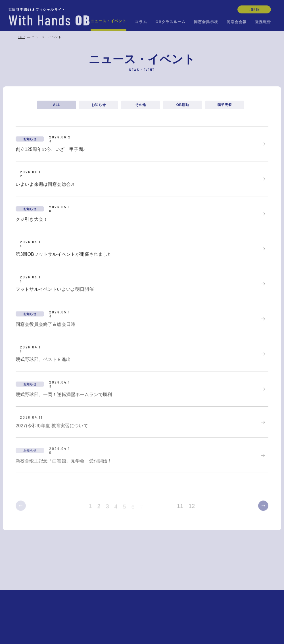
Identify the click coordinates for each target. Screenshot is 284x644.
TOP (21, 37)
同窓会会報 (237, 21)
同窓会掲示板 (206, 21)
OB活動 (183, 105)
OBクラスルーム (171, 21)
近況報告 (263, 21)
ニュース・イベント (108, 21)
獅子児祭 (225, 105)
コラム (141, 21)
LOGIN (254, 9)
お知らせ (99, 105)
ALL (56, 105)
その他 (141, 105)
